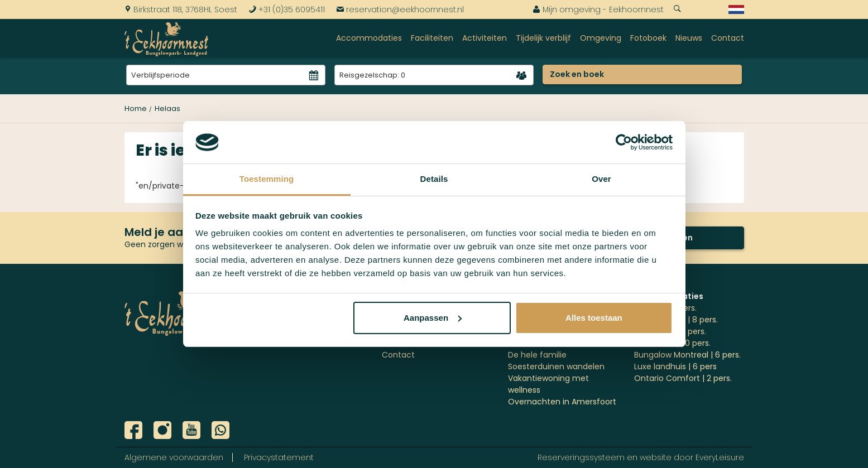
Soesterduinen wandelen (556, 366)
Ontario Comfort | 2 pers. (683, 378)
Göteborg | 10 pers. (670, 331)
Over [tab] (601, 179)
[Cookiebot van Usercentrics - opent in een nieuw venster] (624, 142)
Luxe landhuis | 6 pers (675, 366)
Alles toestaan (594, 318)
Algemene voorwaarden (174, 457)
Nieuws (689, 38)
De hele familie (537, 355)
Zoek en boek (577, 74)
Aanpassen (433, 318)
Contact (728, 38)
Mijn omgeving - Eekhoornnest (598, 9)
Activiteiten (485, 38)
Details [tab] (434, 179)
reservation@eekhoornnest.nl (400, 9)
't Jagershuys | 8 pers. (676, 320)
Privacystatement (279, 457)
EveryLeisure (720, 457)
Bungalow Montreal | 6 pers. (687, 355)
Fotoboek (648, 38)
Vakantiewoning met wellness (548, 384)
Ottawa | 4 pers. (665, 308)
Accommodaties (369, 38)
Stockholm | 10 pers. (672, 343)
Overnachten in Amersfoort (562, 402)
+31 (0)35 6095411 (287, 9)
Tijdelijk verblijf (543, 38)
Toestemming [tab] (267, 179)
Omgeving (601, 38)
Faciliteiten (432, 38)
